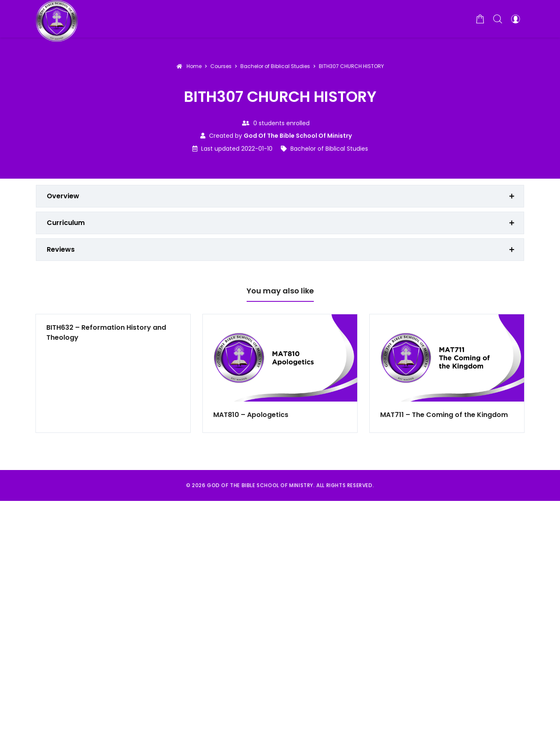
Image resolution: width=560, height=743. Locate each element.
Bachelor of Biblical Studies (329, 149)
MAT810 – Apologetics (251, 415)
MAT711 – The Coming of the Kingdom (444, 415)
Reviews (61, 249)
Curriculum (66, 223)
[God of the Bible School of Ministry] (57, 19)
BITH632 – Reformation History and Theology (106, 332)
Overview (63, 196)
